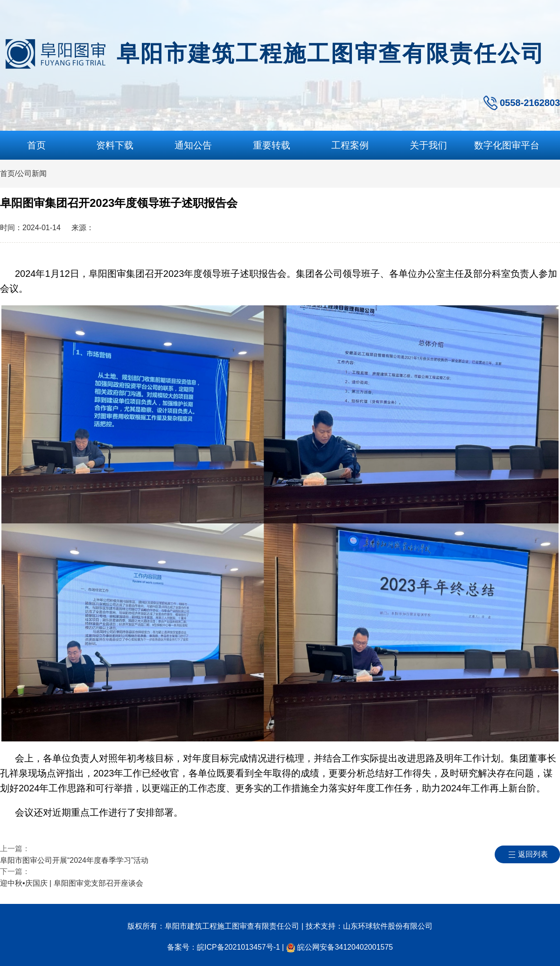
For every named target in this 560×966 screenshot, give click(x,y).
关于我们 (428, 145)
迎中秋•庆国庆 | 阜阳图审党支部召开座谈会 (72, 883)
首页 (36, 145)
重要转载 (272, 145)
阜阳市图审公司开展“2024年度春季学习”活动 (74, 860)
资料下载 (115, 145)
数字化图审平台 (507, 145)
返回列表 (533, 854)
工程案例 (350, 145)
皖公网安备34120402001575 (345, 947)
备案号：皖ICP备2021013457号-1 (224, 947)
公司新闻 (32, 173)
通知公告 (193, 145)
